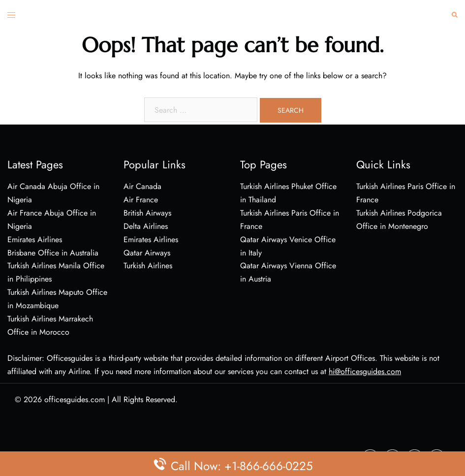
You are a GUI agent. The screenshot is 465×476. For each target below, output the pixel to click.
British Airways (147, 213)
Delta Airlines (146, 226)
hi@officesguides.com (365, 371)
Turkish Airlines (148, 266)
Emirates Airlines (151, 239)
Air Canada (142, 186)
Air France (141, 200)
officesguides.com (75, 399)
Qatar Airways (147, 253)
